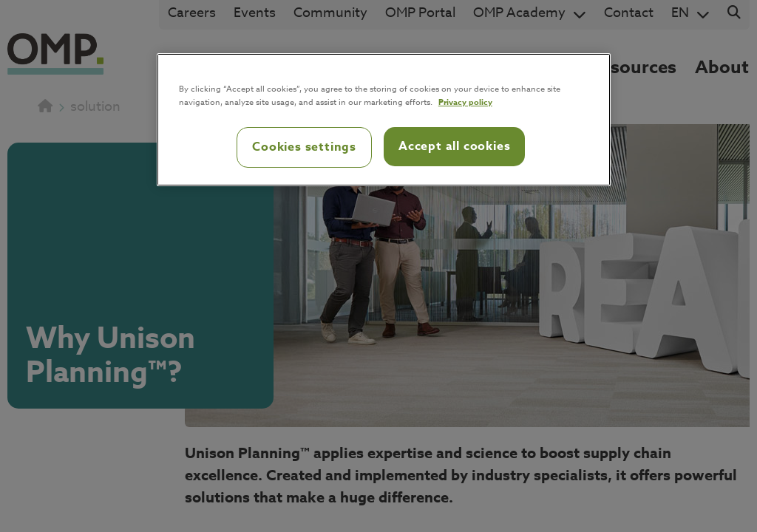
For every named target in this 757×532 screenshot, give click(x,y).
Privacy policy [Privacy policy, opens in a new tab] (465, 102)
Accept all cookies (454, 146)
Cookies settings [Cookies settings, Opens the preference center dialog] (304, 147)
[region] (384, 120)
